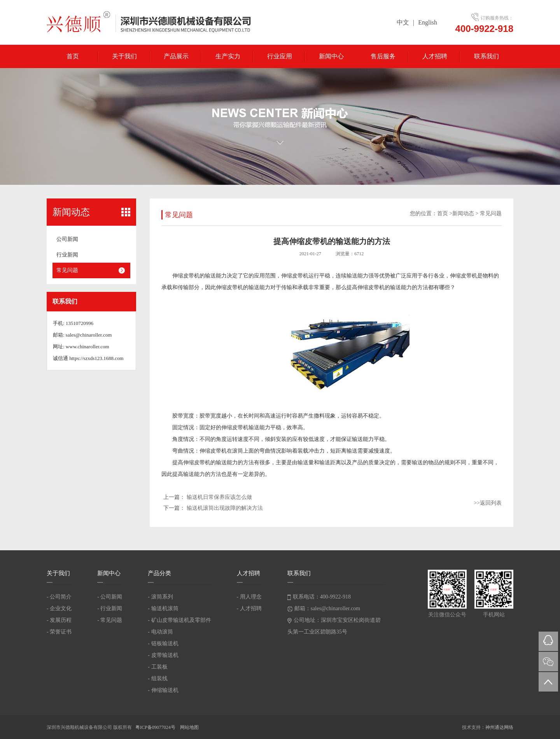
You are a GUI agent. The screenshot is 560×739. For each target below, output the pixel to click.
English (428, 22)
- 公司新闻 (110, 597)
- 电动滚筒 (160, 632)
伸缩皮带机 (186, 276)
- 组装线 (157, 678)
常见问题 (67, 270)
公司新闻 (67, 239)
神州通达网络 (499, 727)
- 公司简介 (59, 597)
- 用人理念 (249, 597)
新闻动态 (463, 213)
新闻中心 (331, 56)
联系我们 (486, 56)
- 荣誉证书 (59, 632)
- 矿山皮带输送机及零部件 (179, 620)
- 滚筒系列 (160, 597)
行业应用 (280, 56)
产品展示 (176, 56)
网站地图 (189, 727)
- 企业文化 (59, 608)
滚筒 (238, 451)
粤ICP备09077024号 (156, 727)
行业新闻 (67, 255)
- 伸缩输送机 (163, 690)
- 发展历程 (59, 620)
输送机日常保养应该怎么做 (219, 497)
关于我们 (124, 56)
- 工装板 (157, 667)
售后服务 (383, 56)
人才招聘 (435, 56)
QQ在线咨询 (548, 641)
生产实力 (228, 56)
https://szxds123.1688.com (96, 358)
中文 (403, 22)
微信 (548, 662)
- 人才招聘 (249, 608)
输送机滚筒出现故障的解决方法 (225, 508)
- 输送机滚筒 (163, 608)
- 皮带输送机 (163, 655)
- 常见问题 (110, 620)
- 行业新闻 (110, 608)
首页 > (445, 213)
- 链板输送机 (163, 643)
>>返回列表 (488, 503)
